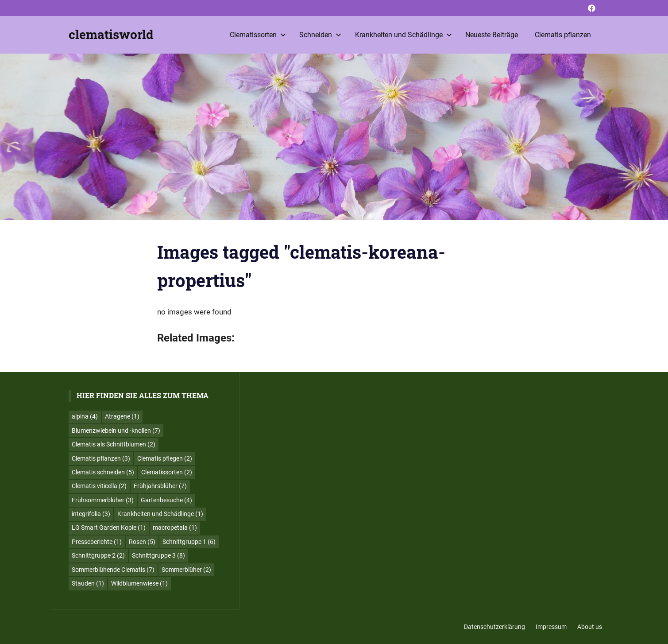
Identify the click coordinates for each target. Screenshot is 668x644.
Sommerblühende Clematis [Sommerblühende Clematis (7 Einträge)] (113, 570)
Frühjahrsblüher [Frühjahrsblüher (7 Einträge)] (160, 486)
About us (590, 627)
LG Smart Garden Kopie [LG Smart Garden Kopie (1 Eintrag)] (109, 528)
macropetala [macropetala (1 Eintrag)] (175, 528)
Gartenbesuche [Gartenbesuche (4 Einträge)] (166, 500)
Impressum (551, 627)
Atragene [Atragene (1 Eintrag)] (122, 416)
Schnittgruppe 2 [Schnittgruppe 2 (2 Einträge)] (98, 555)
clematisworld (111, 34)
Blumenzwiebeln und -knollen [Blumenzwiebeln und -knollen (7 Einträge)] (116, 431)
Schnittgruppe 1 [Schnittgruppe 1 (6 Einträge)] (189, 542)
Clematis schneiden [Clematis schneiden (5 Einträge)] (103, 472)
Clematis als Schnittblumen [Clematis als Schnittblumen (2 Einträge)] (114, 444)
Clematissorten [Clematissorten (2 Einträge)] (167, 472)
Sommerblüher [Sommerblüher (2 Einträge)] (186, 570)
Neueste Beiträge (492, 35)
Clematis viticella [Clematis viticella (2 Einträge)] (99, 486)
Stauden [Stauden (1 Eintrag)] (88, 583)
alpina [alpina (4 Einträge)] (85, 416)
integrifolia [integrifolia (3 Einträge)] (91, 514)
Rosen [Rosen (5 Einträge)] (142, 542)
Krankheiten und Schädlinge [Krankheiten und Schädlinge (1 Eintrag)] (160, 514)
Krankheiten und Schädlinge (404, 35)
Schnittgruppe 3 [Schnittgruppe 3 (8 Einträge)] (158, 555)
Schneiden (320, 35)
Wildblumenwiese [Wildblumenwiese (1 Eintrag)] (139, 583)
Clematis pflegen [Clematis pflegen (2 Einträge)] (165, 458)
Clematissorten (258, 35)
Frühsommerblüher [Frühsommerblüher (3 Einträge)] (103, 500)
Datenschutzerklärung (494, 627)
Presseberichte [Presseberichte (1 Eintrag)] (97, 542)
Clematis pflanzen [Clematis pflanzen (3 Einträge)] (101, 458)
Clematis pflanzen (563, 35)
